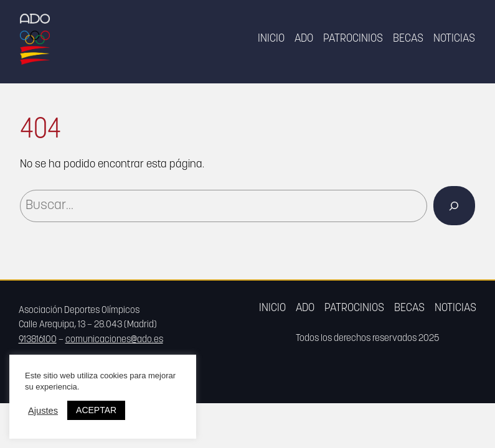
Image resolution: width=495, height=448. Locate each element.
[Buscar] (454, 206)
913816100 (38, 340)
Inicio (271, 39)
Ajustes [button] (43, 411)
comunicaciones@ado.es (114, 340)
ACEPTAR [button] (96, 410)
